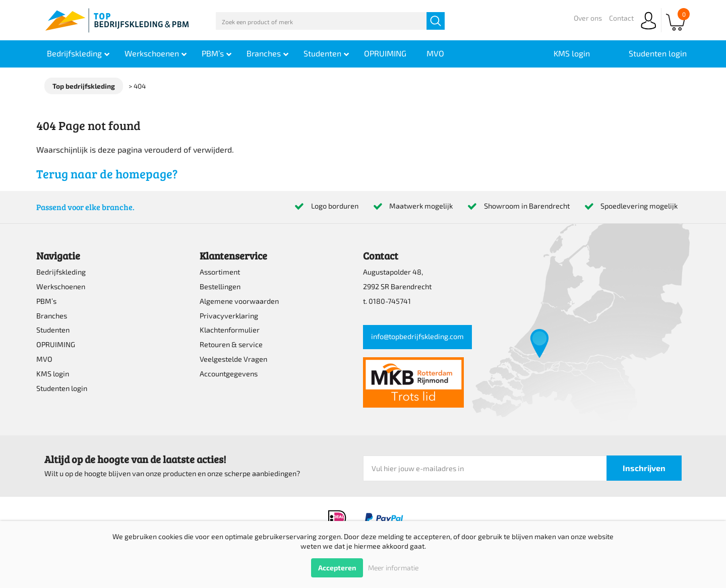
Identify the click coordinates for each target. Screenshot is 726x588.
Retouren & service (231, 344)
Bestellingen (220, 286)
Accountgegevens (229, 374)
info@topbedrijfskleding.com (417, 336)
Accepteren (337, 568)
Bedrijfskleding (61, 272)
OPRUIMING (56, 344)
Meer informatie (393, 568)
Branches (52, 316)
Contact (621, 18)
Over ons (588, 18)
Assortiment (220, 272)
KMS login (53, 374)
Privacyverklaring (229, 316)
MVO (44, 359)
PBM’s (46, 301)
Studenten (53, 330)
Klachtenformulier (230, 330)
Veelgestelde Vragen (233, 359)
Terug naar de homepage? (107, 174)
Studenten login (62, 388)
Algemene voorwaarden (239, 301)
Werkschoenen (61, 286)
